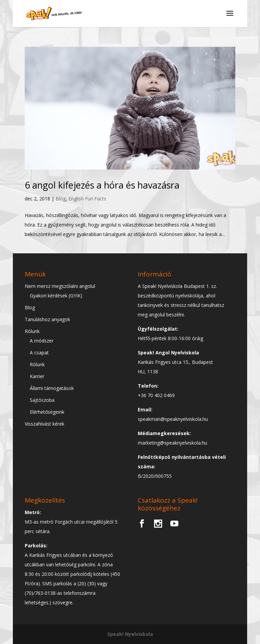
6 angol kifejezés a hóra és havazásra (102, 185)
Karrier (37, 376)
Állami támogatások (52, 388)
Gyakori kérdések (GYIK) (56, 296)
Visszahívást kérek (45, 424)
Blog (61, 199)
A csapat (39, 353)
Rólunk (32, 331)
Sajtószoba (42, 400)
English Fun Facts (87, 199)
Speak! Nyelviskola (130, 634)
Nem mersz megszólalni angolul (60, 286)
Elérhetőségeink (47, 412)
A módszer (42, 341)
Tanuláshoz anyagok (47, 319)
